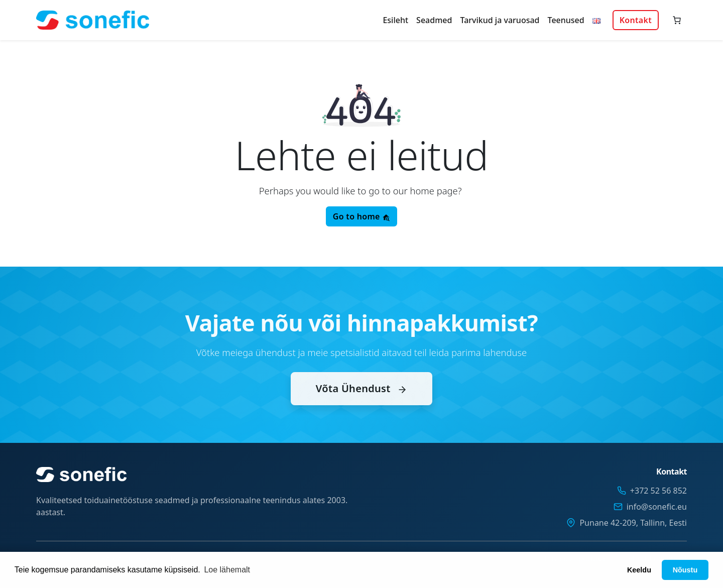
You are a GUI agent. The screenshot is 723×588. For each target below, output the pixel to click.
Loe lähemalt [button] (227, 570)
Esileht (395, 20)
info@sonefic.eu (657, 507)
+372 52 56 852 (658, 491)
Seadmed (434, 20)
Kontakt (636, 20)
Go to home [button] (361, 216)
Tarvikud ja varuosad (500, 20)
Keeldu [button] (639, 570)
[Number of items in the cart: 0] (677, 20)
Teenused (566, 20)
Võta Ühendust (361, 399)
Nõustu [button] (685, 570)
